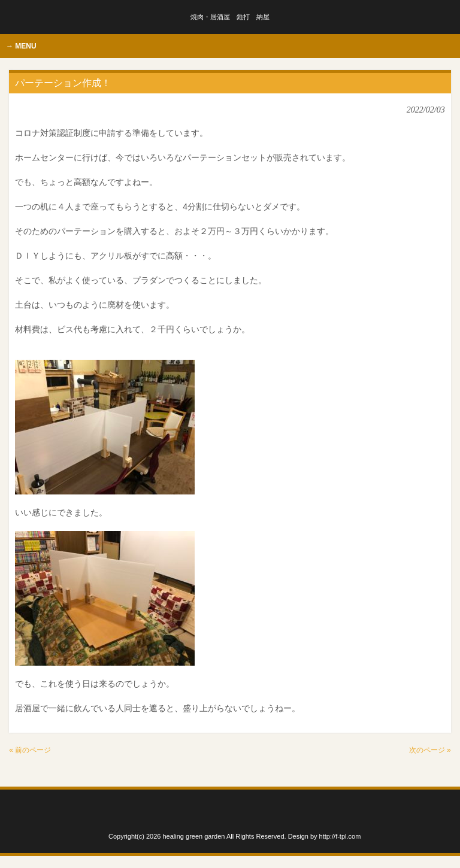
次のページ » (430, 750)
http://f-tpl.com (340, 836)
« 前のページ (30, 750)
